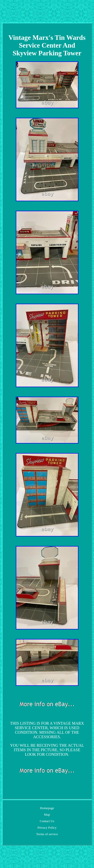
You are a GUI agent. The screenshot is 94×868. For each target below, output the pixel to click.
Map (47, 815)
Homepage (47, 808)
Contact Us (47, 821)
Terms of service (47, 834)
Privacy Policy (47, 828)
